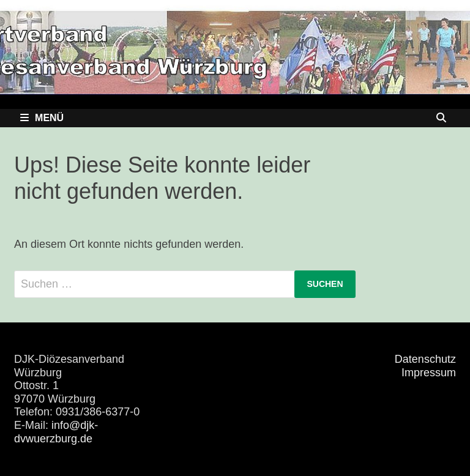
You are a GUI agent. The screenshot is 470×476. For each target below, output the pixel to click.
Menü (42, 118)
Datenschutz (425, 359)
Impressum (429, 373)
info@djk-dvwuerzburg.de (56, 432)
